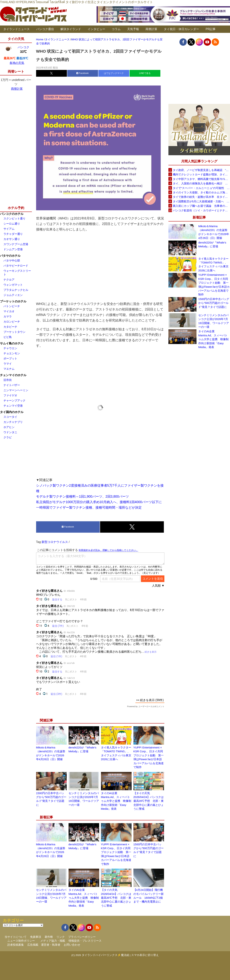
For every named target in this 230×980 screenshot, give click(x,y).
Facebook (82, 73)
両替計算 (151, 29)
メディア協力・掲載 (53, 941)
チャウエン (10, 348)
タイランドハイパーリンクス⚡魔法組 (105, 955)
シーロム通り (12, 224)
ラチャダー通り (13, 234)
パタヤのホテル (10, 256)
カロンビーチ (12, 322)
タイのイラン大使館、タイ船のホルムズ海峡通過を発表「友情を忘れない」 (201, 192)
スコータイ (10, 417)
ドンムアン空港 (13, 249)
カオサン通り (12, 239)
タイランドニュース (16, 29)
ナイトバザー (12, 385)
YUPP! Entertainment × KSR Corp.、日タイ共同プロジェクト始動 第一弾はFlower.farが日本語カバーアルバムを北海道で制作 (214, 285)
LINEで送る (145, 73)
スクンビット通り (14, 218)
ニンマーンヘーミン (16, 390)
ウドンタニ (10, 432)
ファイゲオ (10, 395)
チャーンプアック (14, 400)
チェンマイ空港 (13, 406)
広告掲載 (33, 945)
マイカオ (9, 311)
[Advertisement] (100, 267)
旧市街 (8, 380)
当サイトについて (16, 937)
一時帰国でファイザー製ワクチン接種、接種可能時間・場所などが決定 (89, 508)
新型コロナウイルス (55, 542)
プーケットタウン (14, 332)
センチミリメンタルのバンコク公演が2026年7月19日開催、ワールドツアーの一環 (214, 321)
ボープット (10, 358)
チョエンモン (12, 353)
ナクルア (9, 280)
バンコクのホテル (12, 214)
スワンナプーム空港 (16, 244)
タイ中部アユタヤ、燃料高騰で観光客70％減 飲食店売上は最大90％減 (201, 179)
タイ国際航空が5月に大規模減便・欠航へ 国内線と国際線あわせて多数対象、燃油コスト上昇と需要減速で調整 (201, 201)
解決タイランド (71, 29)
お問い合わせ (72, 945)
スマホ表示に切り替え (145, 955)
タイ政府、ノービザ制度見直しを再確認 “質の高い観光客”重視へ (201, 170)
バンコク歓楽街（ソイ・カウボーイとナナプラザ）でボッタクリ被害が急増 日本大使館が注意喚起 (201, 210)
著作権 (49, 937)
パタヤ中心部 (12, 260)
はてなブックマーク (114, 73)
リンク (61, 937)
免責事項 (36, 937)
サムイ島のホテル (12, 343)
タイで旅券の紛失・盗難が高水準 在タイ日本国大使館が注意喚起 (201, 197)
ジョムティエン (13, 295)
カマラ (8, 316)
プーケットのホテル (13, 301)
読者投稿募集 (16, 945)
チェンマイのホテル (13, 375)
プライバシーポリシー (82, 937)
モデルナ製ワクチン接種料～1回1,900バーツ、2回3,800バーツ (82, 497)
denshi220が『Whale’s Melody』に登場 (212, 244)
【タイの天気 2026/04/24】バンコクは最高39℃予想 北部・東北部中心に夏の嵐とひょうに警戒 (149, 801)
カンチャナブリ (13, 422)
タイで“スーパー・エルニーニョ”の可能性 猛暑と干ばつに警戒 (201, 188)
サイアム (9, 229)
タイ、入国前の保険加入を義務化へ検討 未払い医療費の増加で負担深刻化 (201, 183)
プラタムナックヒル (16, 290)
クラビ (8, 437)
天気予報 (133, 29)
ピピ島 (8, 337)
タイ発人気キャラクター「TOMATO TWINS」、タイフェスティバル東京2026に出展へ (213, 264)
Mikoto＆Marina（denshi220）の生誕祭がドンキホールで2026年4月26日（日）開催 (214, 232)
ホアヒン (9, 427)
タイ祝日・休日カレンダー (181, 29)
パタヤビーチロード (16, 266)
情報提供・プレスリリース (85, 941)
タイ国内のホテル (12, 412)
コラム (116, 29)
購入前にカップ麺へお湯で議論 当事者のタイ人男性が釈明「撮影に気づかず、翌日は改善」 (201, 206)
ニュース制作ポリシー (21, 941)
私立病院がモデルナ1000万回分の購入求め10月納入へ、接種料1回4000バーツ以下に (99, 502)
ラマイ (8, 364)
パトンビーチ (12, 306)
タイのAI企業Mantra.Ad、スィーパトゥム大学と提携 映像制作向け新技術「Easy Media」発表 (116, 801)
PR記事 (211, 29)
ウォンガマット (13, 285)
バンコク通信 (45, 29)
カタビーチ (10, 327)
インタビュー (96, 29)
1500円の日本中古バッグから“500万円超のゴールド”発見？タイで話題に (214, 303)
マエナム (9, 369)
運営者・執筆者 (51, 945)
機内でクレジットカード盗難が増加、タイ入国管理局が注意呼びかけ (201, 174)
